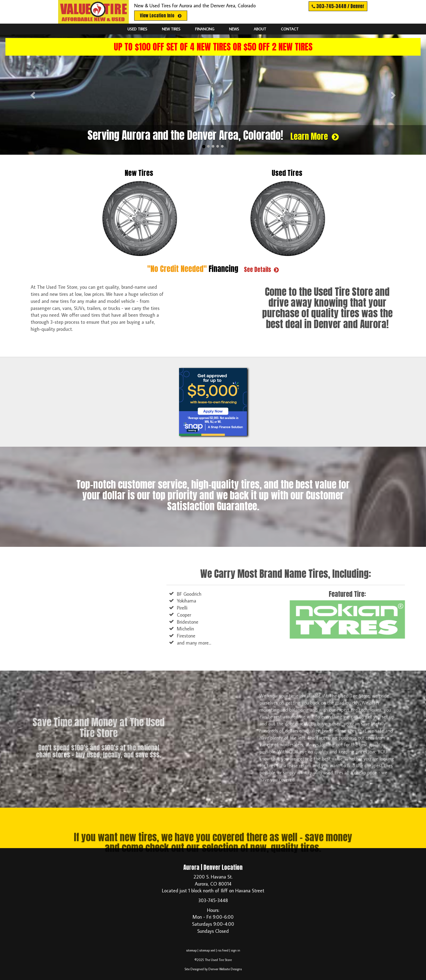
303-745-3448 (213, 900)
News (234, 29)
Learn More (315, 137)
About (260, 29)
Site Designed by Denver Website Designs (213, 969)
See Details (261, 270)
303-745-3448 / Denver (338, 6)
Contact (290, 29)
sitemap (191, 950)
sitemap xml (207, 950)
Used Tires (137, 29)
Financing (205, 29)
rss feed (223, 950)
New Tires (171, 29)
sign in (236, 950)
